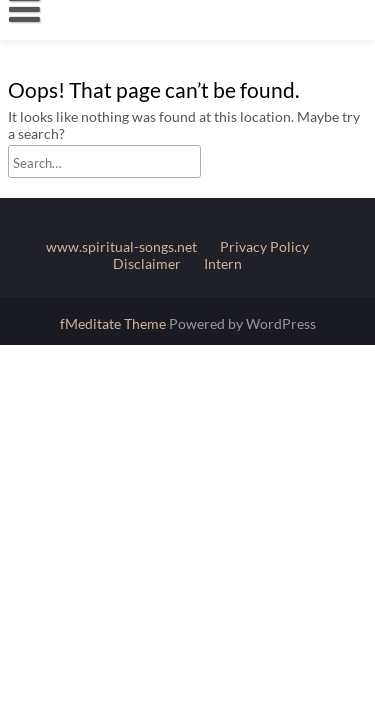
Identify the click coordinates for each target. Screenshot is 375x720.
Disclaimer (147, 263)
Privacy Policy (264, 246)
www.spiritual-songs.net (121, 246)
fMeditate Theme (114, 323)
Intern (223, 263)
